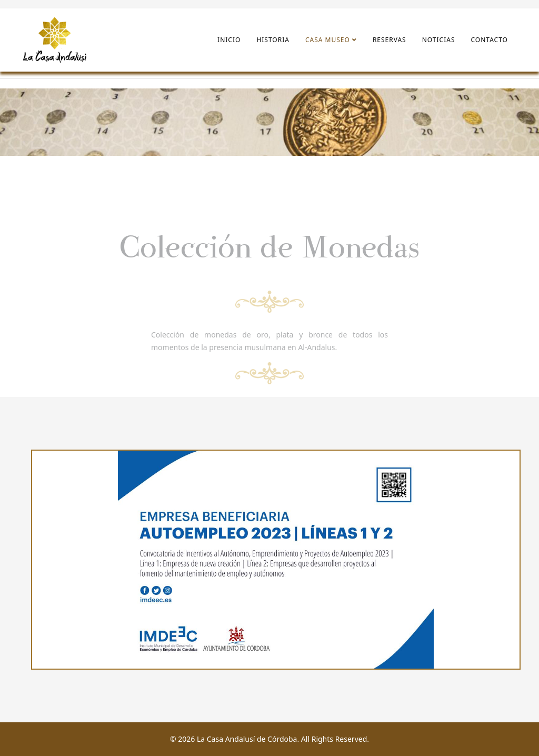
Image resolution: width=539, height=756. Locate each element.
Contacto (490, 40)
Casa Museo (328, 40)
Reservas (390, 40)
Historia (273, 40)
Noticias (439, 40)
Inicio (229, 40)
